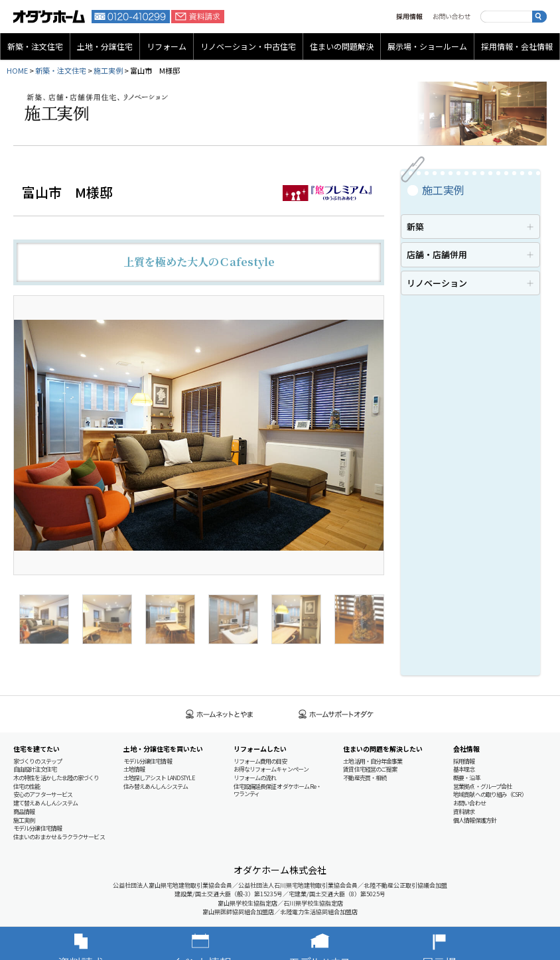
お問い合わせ (452, 17)
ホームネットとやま (220, 714)
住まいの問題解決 (342, 46)
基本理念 (464, 769)
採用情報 (409, 17)
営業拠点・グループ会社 (482, 787)
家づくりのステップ (37, 761)
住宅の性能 (27, 787)
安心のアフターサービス (43, 794)
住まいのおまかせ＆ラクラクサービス (59, 837)
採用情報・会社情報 (517, 46)
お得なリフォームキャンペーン (271, 769)
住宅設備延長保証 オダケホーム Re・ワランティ (278, 790)
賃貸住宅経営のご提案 (370, 769)
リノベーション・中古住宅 (248, 46)
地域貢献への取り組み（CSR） (490, 794)
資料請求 (198, 17)
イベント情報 (220, 943)
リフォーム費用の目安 (260, 761)
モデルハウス (340, 943)
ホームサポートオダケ (336, 714)
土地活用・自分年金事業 (373, 761)
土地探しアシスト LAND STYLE (159, 778)
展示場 (459, 943)
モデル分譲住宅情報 (37, 828)
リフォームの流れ (255, 778)
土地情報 (134, 769)
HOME (17, 70)
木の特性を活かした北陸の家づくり (56, 778)
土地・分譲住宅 (105, 46)
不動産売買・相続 (365, 778)
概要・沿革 (467, 778)
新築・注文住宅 (35, 46)
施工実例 (108, 70)
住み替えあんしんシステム (156, 787)
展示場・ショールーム (427, 46)
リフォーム (167, 46)
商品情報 (24, 812)
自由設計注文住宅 (35, 769)
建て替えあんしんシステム (45, 803)
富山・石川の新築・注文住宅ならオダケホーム (49, 17)
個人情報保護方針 (475, 820)
